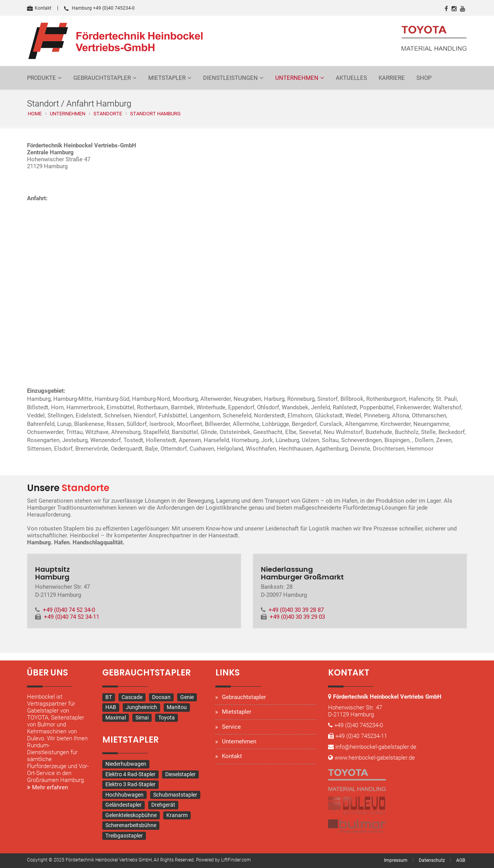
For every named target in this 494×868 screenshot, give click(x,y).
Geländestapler (123, 805)
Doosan (161, 697)
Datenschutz (432, 861)
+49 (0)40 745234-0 (359, 726)
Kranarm (177, 816)
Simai (142, 718)
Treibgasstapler (124, 836)
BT (109, 697)
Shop (424, 78)
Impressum (396, 861)
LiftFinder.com (236, 860)
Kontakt (39, 8)
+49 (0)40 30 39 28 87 (296, 610)
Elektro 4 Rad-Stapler (130, 775)
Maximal (116, 718)
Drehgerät (163, 805)
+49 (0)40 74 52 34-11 (72, 617)
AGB (461, 861)
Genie (187, 697)
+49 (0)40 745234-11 (361, 736)
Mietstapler (167, 78)
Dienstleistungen (230, 78)
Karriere (392, 78)
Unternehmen (297, 78)
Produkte (41, 78)
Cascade (132, 697)
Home (35, 114)
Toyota (167, 718)
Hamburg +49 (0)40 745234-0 (99, 8)
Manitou (177, 708)
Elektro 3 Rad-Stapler (130, 785)
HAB (111, 708)
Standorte (108, 114)
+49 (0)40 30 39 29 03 (297, 617)
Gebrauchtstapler (102, 78)
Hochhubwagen (124, 795)
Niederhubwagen (126, 764)
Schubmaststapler (175, 795)
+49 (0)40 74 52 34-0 (69, 610)
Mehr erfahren (47, 788)
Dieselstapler (180, 775)
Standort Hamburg (155, 114)
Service (231, 727)
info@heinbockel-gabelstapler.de (376, 747)
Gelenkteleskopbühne (131, 816)
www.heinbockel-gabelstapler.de (375, 758)
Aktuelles (351, 78)
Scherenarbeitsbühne (131, 826)
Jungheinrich (141, 708)
